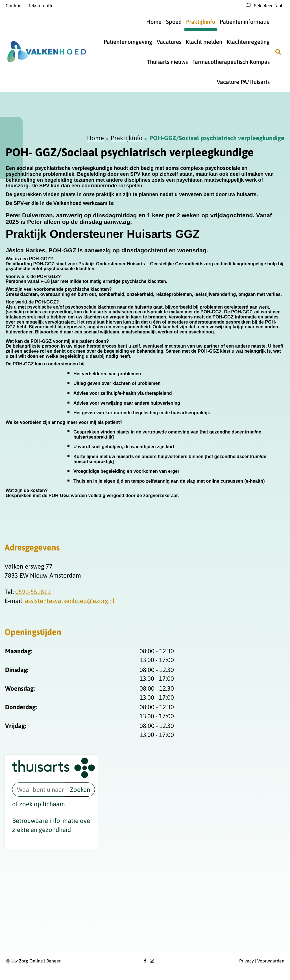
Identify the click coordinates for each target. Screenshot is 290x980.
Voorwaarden (271, 961)
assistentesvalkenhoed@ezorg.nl (70, 601)
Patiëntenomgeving (128, 42)
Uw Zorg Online (27, 961)
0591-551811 (33, 592)
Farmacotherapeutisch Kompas (231, 62)
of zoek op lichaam (39, 804)
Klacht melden (204, 42)
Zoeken (80, 790)
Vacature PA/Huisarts (243, 82)
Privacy (247, 961)
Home (154, 22)
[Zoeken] (278, 52)
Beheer (54, 961)
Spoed (174, 22)
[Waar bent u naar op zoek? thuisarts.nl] (39, 790)
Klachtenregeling (248, 42)
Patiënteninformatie (245, 22)
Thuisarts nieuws (167, 62)
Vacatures (169, 42)
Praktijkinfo (201, 22)
